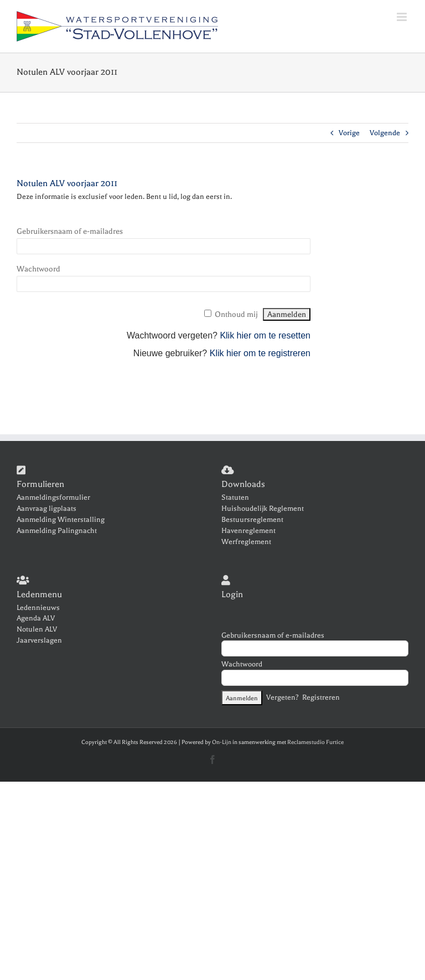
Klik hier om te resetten (265, 335)
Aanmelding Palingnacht (57, 530)
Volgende (385, 133)
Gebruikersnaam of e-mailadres (70, 231)
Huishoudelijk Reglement (263, 508)
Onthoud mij (236, 314)
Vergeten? (283, 697)
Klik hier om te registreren (260, 353)
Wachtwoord (38, 269)
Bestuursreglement (252, 519)
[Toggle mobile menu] (403, 17)
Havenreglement (248, 530)
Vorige (349, 133)
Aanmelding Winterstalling (61, 519)
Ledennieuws (38, 607)
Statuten (235, 497)
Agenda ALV (36, 618)
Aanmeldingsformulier (53, 497)
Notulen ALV (37, 629)
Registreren (321, 697)
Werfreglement (246, 542)
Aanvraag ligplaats (46, 508)
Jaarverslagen (39, 640)
